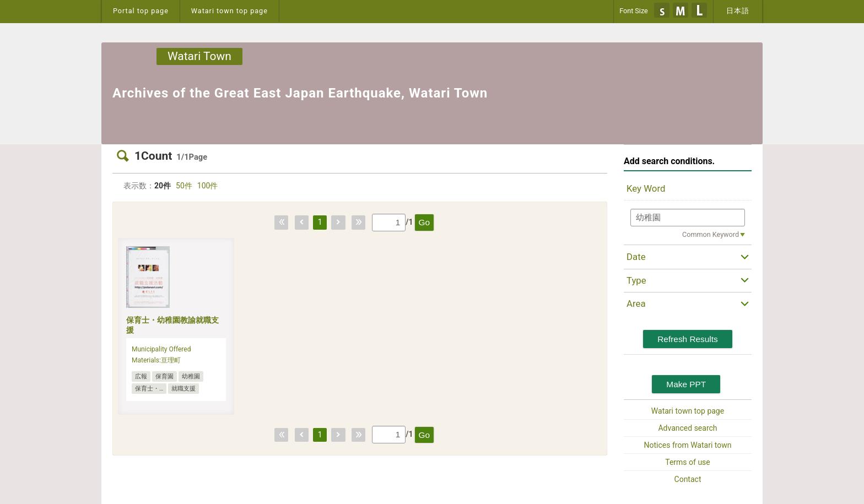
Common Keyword (711, 234)
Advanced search (687, 428)
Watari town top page (229, 11)
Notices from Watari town (688, 445)
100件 (208, 186)
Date (636, 257)
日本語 (738, 11)
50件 (184, 186)
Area (636, 304)
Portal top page (141, 11)
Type (636, 280)
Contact (688, 479)
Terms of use (688, 462)
